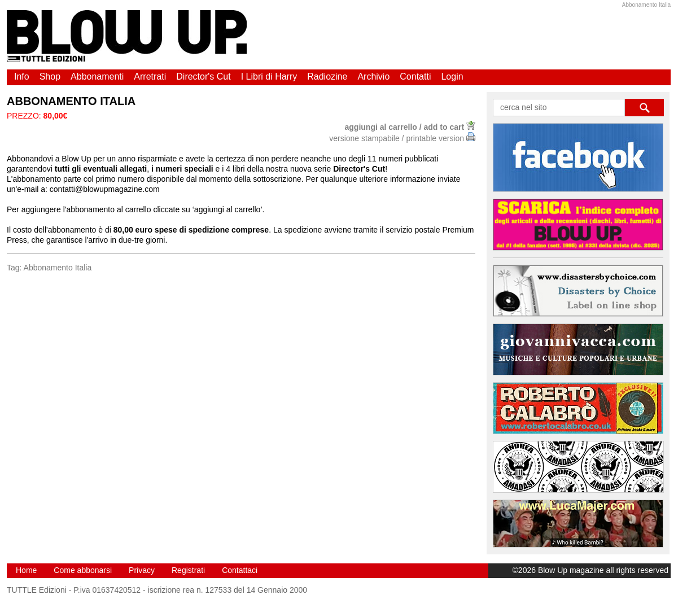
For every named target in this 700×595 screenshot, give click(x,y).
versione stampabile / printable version (402, 138)
